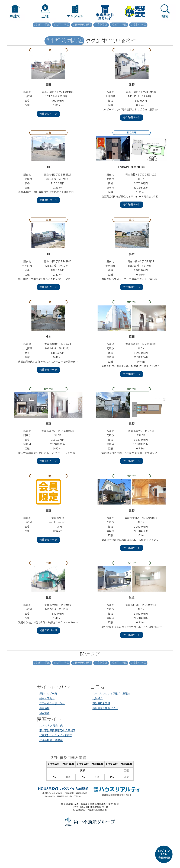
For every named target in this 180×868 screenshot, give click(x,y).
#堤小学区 (101, 25)
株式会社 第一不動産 (51, 740)
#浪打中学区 (61, 25)
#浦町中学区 (42, 25)
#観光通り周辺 (82, 25)
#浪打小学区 (119, 25)
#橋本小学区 (138, 25)
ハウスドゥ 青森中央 (51, 726)
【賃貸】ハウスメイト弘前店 (56, 735)
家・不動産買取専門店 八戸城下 (57, 731)
